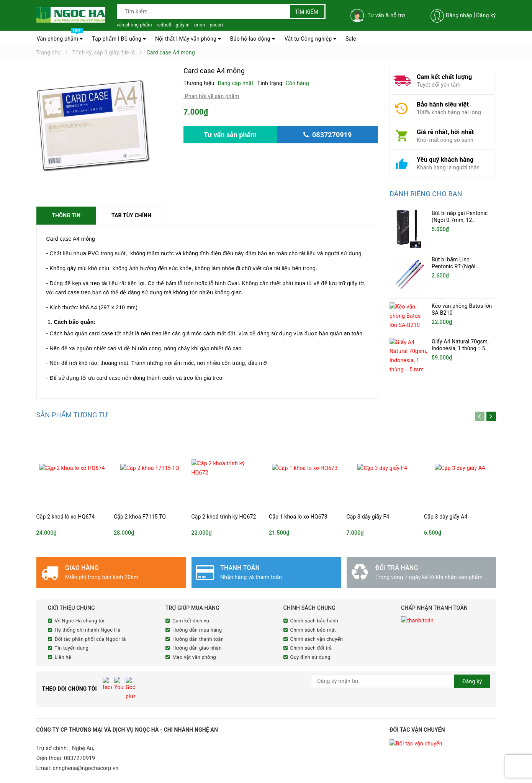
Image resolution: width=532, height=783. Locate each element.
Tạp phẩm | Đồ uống (119, 39)
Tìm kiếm (307, 12)
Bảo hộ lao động (253, 39)
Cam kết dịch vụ (191, 621)
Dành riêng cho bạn (426, 194)
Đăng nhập (459, 15)
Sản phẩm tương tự (72, 415)
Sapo (180, 776)
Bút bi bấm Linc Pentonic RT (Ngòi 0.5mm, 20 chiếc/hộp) (458, 266)
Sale (351, 39)
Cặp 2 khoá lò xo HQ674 (66, 517)
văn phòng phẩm (134, 25)
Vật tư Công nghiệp (311, 39)
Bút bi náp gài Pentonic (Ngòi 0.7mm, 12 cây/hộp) (460, 220)
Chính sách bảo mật (313, 630)
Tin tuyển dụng (72, 648)
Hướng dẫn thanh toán (198, 639)
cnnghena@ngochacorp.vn (86, 753)
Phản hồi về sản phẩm (211, 96)
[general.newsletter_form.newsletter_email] (401, 681)
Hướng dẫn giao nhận (197, 648)
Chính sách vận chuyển (317, 639)
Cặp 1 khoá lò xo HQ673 (298, 517)
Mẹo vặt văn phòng (194, 657)
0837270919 (79, 743)
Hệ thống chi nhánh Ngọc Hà (88, 630)
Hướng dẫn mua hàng (197, 630)
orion (200, 25)
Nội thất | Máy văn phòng (188, 39)
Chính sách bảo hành (314, 621)
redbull (164, 25)
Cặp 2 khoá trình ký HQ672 (224, 517)
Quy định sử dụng (310, 657)
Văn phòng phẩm (60, 37)
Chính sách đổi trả (311, 648)
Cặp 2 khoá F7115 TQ (140, 517)
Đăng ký (486, 15)
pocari (216, 25)
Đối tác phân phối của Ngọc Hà (90, 639)
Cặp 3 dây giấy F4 (368, 517)
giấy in (183, 25)
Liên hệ (63, 657)
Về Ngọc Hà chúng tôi (80, 621)
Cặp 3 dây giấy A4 (446, 517)
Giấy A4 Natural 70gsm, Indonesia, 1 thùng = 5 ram (460, 345)
